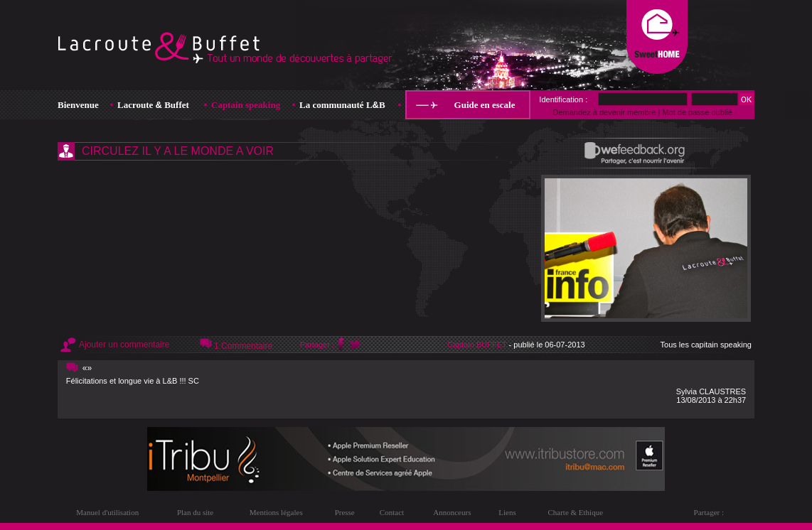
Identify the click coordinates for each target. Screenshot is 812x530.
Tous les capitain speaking (706, 345)
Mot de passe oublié (697, 112)
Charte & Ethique (575, 512)
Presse (345, 512)
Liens (507, 512)
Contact (392, 512)
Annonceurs (452, 512)
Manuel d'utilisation (107, 512)
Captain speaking (246, 105)
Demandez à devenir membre (604, 112)
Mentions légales (276, 512)
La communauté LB (342, 105)
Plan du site (195, 512)
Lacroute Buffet (153, 105)
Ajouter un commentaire (124, 345)
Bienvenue (78, 105)
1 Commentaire (243, 346)
